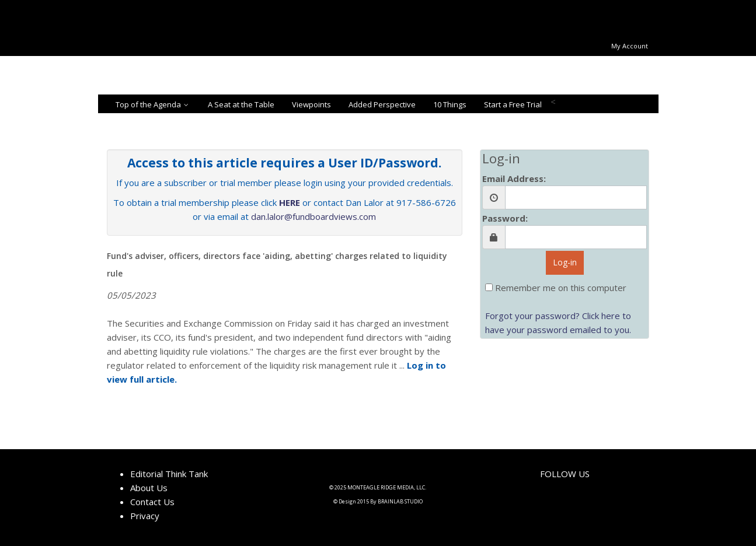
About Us (149, 488)
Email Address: (514, 178)
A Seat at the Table (241, 104)
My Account (630, 46)
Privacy (145, 516)
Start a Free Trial (513, 104)
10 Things (450, 104)
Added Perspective (382, 104)
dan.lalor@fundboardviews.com (313, 216)
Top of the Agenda (153, 104)
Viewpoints (311, 104)
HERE (290, 202)
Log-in (565, 262)
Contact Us (152, 502)
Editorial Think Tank (169, 474)
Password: (505, 218)
